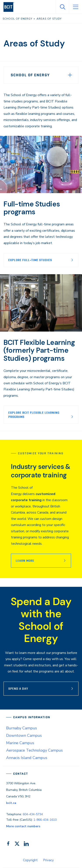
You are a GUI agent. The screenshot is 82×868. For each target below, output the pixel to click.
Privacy (48, 860)
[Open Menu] (75, 7)
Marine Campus (20, 743)
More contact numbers (23, 826)
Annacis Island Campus (27, 758)
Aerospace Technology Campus (34, 750)
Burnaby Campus (22, 728)
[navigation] (11, 7)
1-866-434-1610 (45, 820)
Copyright (30, 860)
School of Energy (30, 75)
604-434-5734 (33, 814)
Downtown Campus (24, 735)
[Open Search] (62, 7)
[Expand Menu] (70, 75)
